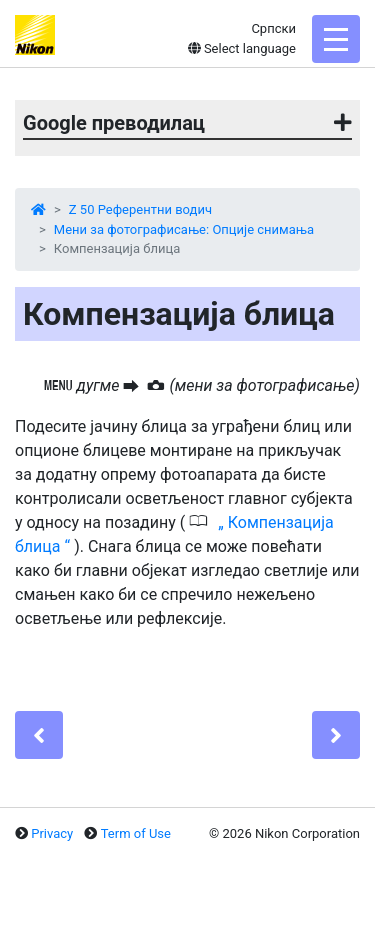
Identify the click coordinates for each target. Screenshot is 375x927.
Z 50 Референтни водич (140, 209)
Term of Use (136, 833)
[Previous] (39, 735)
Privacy (52, 833)
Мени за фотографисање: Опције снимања (184, 229)
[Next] (336, 735)
